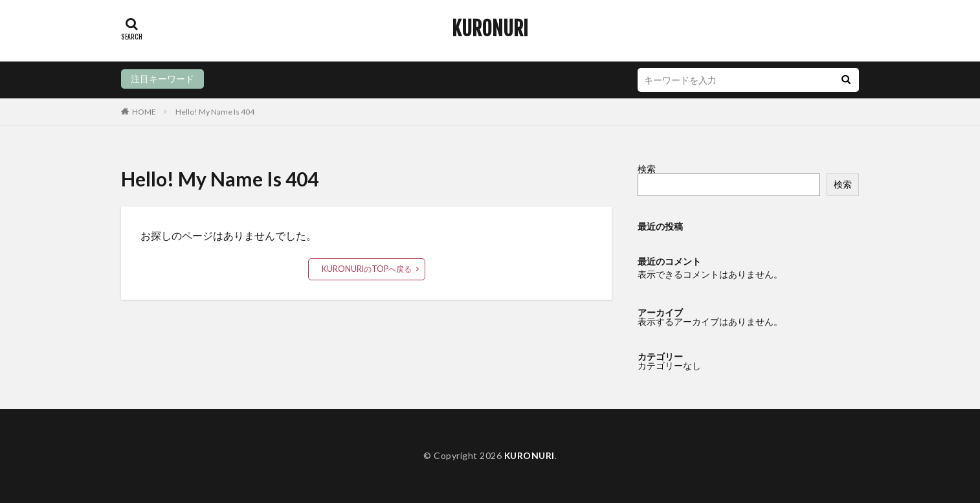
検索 (647, 169)
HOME (144, 112)
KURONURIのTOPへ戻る (367, 269)
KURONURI (490, 29)
